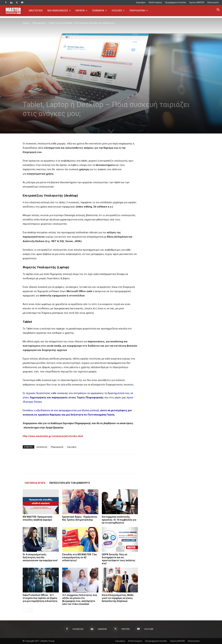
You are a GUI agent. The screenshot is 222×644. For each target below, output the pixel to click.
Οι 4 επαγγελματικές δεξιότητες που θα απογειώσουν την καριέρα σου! (40, 557)
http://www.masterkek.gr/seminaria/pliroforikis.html (53, 436)
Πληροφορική (39, 23)
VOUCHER (118, 11)
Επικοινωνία (213, 2)
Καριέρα (27, 97)
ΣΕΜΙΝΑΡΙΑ (99, 11)
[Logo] (15, 11)
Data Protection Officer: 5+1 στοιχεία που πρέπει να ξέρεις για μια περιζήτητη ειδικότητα (40, 598)
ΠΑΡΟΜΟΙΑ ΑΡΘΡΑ (35, 483)
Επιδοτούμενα (155, 2)
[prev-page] (25, 610)
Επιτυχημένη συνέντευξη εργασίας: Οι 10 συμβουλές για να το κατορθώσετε (119, 520)
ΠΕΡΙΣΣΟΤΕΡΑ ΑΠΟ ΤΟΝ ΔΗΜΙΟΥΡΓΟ (70, 483)
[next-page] (30, 610)
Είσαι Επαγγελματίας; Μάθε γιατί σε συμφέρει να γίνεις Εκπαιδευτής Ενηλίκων (118, 598)
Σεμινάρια (141, 2)
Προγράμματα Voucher (176, 2)
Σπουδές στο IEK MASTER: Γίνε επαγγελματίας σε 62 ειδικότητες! (80, 557)
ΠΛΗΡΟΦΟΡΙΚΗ (139, 11)
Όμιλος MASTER (197, 2)
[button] (218, 10)
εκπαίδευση (42, 447)
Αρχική (26, 23)
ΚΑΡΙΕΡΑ (81, 11)
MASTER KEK (36, 11)
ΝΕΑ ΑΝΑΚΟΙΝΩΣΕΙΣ (59, 11)
